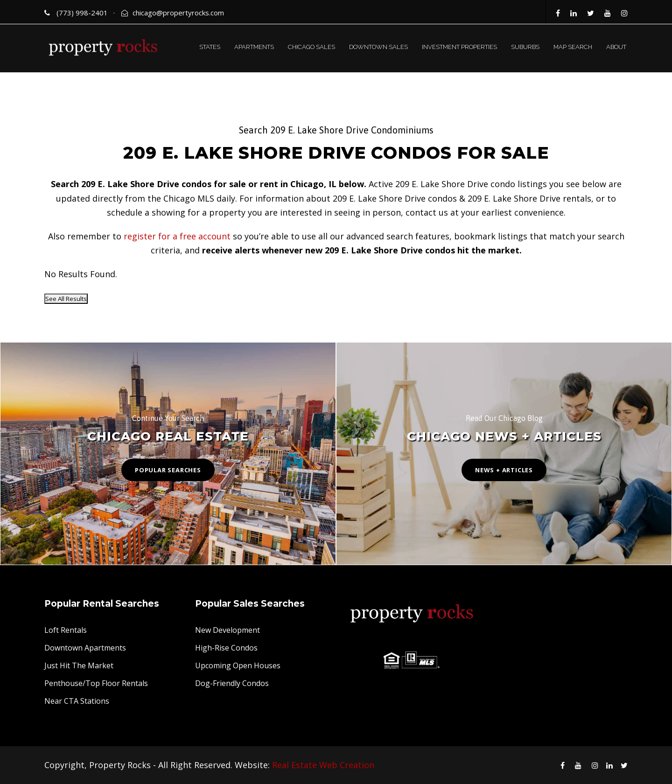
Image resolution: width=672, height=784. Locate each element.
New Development (227, 630)
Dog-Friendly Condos (232, 683)
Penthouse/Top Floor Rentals (96, 683)
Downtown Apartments (85, 648)
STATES (210, 47)
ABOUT (616, 47)
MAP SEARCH (573, 47)
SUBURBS (525, 47)
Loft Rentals (66, 630)
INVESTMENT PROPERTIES (459, 47)
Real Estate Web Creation (323, 765)
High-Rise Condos (226, 648)
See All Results (66, 299)
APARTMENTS (254, 47)
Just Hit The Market (79, 665)
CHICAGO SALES (311, 47)
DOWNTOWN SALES (378, 47)
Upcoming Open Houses (238, 665)
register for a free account (177, 236)
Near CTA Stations (77, 701)
